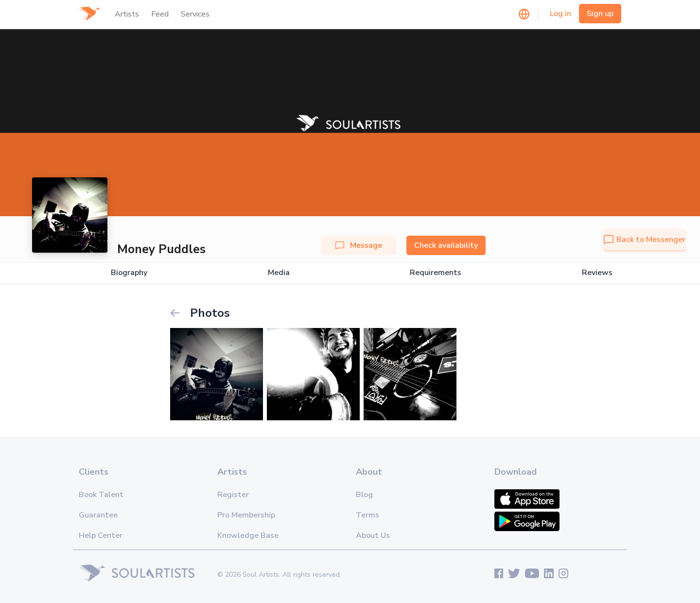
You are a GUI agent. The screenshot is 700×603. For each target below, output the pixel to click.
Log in (560, 14)
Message (359, 245)
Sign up (600, 14)
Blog (364, 495)
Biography (129, 273)
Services (195, 14)
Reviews (597, 273)
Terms (367, 515)
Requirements (436, 273)
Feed (160, 14)
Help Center (101, 535)
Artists (127, 14)
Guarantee (98, 515)
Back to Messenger (645, 240)
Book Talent (101, 495)
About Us (373, 535)
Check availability (446, 245)
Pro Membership (246, 515)
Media (279, 273)
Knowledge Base (248, 535)
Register (233, 495)
